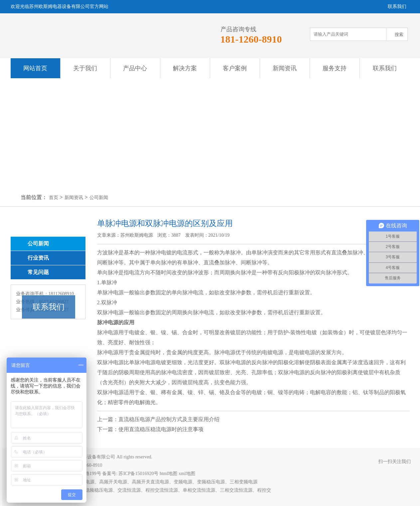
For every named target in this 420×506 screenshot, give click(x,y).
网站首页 (35, 68)
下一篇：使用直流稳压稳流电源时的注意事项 (150, 429)
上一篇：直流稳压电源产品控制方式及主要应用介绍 (158, 419)
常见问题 (38, 272)
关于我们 (85, 68)
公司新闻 (99, 198)
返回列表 (389, 426)
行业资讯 (38, 258)
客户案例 (235, 68)
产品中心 (135, 68)
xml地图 (190, 474)
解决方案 (185, 68)
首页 (54, 198)
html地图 (171, 474)
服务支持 (335, 68)
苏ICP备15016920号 (141, 474)
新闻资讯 (285, 68)
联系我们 (385, 68)
